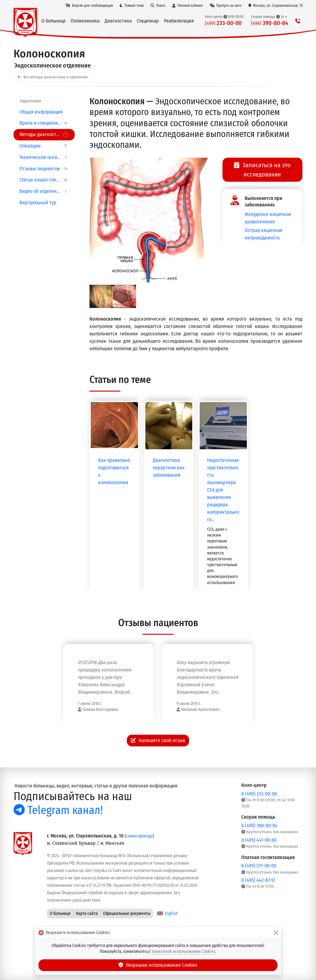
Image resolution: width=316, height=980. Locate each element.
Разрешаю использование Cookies (158, 965)
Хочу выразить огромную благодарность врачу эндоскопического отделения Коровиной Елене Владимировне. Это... (207, 677)
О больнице (60, 914)
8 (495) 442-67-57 (258, 880)
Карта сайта (87, 914)
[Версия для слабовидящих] (89, 6)
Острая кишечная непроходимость (264, 234)
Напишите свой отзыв (158, 740)
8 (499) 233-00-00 (259, 794)
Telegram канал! (58, 810)
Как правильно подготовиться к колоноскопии (114, 471)
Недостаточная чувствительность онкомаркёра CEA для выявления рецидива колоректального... (223, 490)
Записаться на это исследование (262, 170)
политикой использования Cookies (184, 951)
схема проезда (139, 836)
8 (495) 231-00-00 (259, 866)
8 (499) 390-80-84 (259, 826)
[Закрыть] (276, 933)
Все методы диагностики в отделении (53, 77)
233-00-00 (223, 23)
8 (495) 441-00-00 (259, 840)
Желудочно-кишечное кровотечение (268, 218)
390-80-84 (270, 23)
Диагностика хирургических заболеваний (169, 468)
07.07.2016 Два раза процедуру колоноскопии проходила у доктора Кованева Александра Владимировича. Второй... (105, 677)
